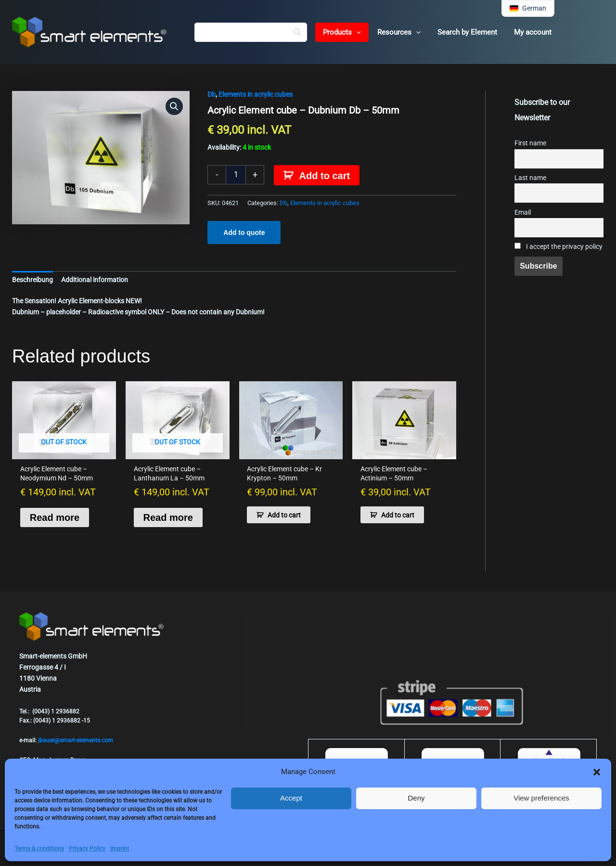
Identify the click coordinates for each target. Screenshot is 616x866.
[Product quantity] (236, 175)
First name (530, 143)
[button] (597, 772)
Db (212, 94)
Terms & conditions (39, 849)
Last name (530, 178)
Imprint (120, 849)
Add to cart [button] (284, 515)
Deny (416, 798)
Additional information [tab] (95, 280)
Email (523, 213)
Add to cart (325, 176)
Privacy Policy (87, 849)
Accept (291, 798)
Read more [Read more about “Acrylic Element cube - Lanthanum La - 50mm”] (168, 517)
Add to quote (244, 233)
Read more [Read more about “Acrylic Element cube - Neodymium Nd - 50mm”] (55, 517)
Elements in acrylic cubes (256, 94)
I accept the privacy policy (558, 247)
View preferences (541, 798)
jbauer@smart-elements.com (76, 740)
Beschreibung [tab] (32, 280)
